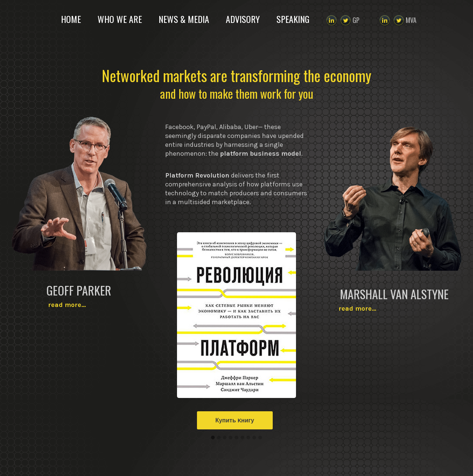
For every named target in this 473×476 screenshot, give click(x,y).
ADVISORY (243, 19)
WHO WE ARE (120, 19)
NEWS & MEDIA (184, 19)
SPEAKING (293, 19)
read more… (79, 305)
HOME (71, 19)
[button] (213, 438)
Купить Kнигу (235, 420)
